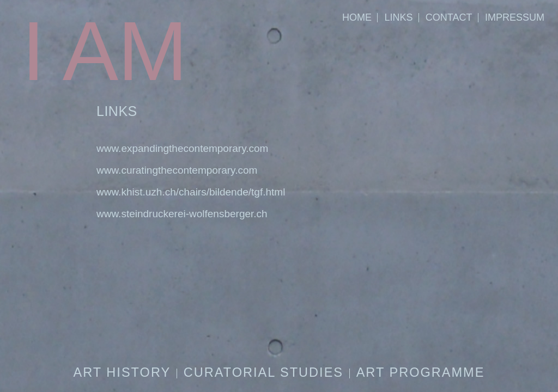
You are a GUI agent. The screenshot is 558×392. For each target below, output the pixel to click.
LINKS (398, 17)
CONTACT (449, 17)
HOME (357, 17)
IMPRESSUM (515, 17)
